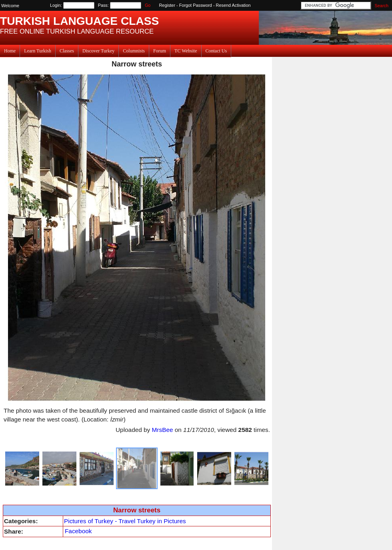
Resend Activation (233, 5)
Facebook (78, 531)
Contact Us (216, 51)
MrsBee (163, 430)
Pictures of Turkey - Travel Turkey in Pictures (125, 521)
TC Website (186, 51)
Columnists (134, 51)
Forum (160, 51)
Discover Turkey (98, 51)
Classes (67, 51)
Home (10, 51)
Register (167, 5)
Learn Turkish (38, 51)
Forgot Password (196, 5)
